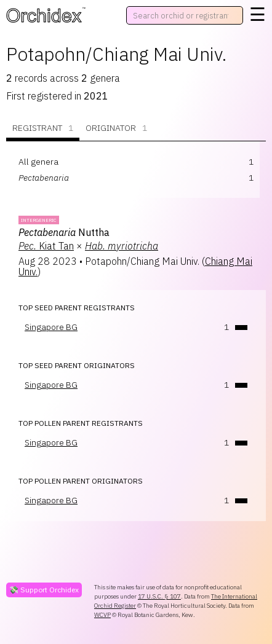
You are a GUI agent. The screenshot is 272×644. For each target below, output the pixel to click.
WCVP (102, 615)
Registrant (43, 128)
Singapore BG (51, 327)
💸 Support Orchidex (44, 590)
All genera (38, 162)
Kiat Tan (46, 246)
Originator (116, 128)
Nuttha (64, 232)
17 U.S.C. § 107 (159, 596)
